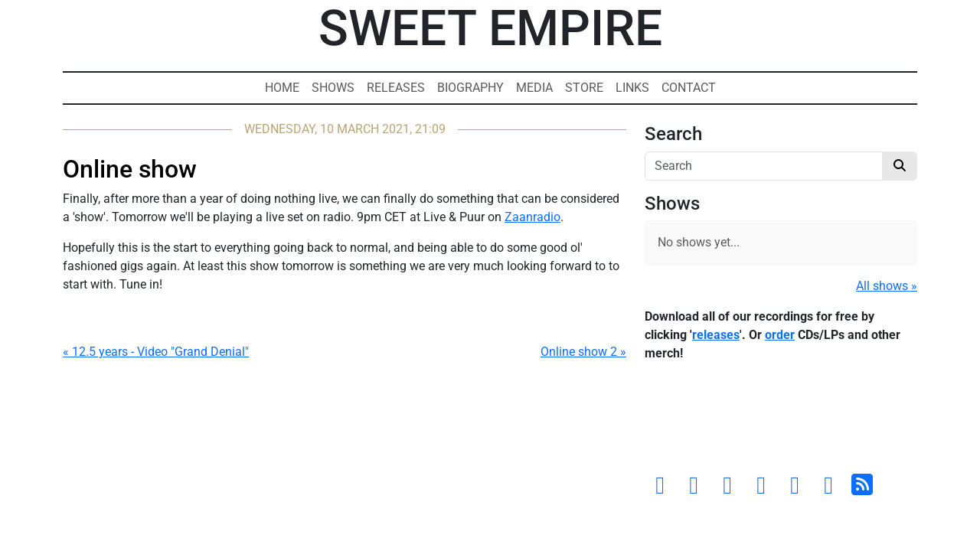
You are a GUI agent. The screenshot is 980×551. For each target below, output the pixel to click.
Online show (130, 169)
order (780, 335)
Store (584, 88)
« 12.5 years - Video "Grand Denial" (156, 352)
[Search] (764, 166)
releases (716, 335)
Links (632, 88)
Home (282, 88)
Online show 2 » (583, 352)
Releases (396, 88)
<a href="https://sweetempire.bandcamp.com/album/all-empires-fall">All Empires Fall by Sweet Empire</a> (781, 421)
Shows (333, 88)
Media (534, 88)
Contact (689, 88)
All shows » (887, 286)
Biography (470, 88)
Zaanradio (532, 217)
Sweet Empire (490, 29)
